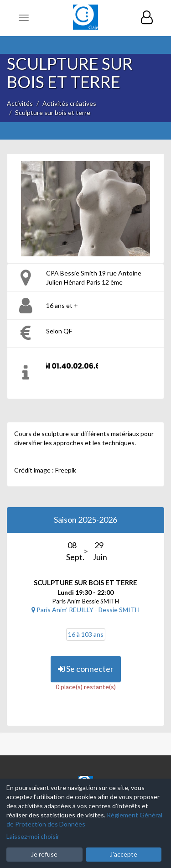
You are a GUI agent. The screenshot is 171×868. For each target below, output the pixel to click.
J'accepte (124, 854)
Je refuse (44, 854)
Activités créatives (69, 103)
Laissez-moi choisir (33, 836)
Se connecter (86, 669)
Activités (20, 103)
